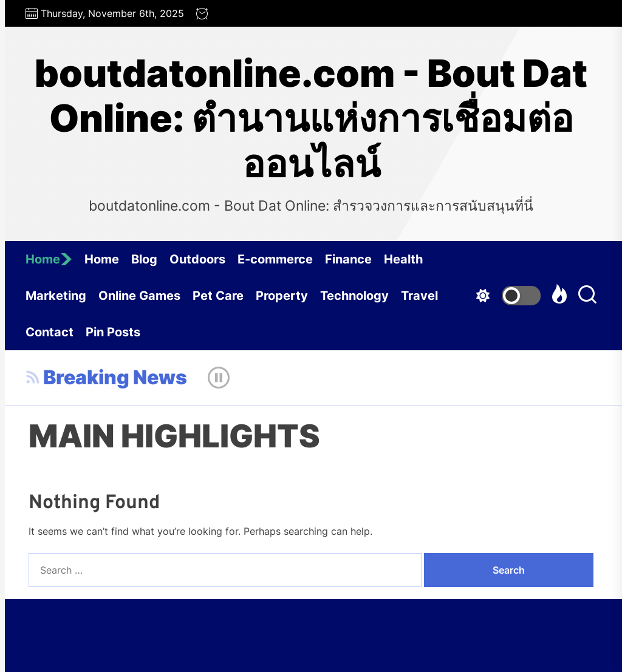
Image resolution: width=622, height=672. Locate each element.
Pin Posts (113, 332)
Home (49, 259)
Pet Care (218, 296)
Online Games (139, 296)
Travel (419, 296)
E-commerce (275, 259)
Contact (50, 332)
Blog (144, 259)
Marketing (56, 296)
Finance (348, 259)
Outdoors (197, 259)
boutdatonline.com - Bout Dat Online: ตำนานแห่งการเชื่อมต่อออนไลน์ (311, 119)
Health (403, 259)
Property (282, 296)
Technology (354, 296)
